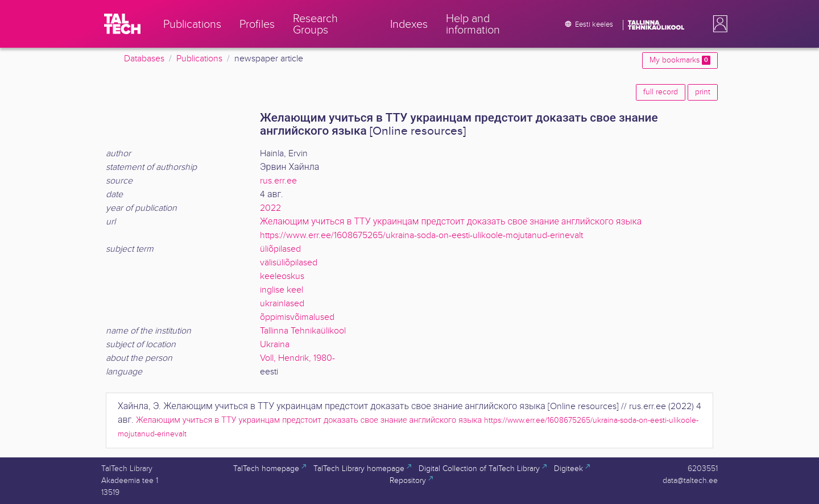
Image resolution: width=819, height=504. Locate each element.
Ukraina (275, 345)
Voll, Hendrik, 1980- (297, 358)
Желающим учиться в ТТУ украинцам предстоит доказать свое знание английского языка (451, 222)
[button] (718, 24)
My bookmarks (680, 60)
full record (661, 92)
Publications (199, 59)
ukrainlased (282, 304)
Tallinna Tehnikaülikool (303, 331)
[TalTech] (122, 24)
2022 (270, 208)
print (703, 92)
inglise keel (282, 290)
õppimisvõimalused (297, 317)
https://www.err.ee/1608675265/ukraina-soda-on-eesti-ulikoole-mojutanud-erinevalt (421, 236)
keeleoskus (282, 276)
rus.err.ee (278, 181)
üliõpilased (280, 249)
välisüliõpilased (289, 263)
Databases (144, 59)
